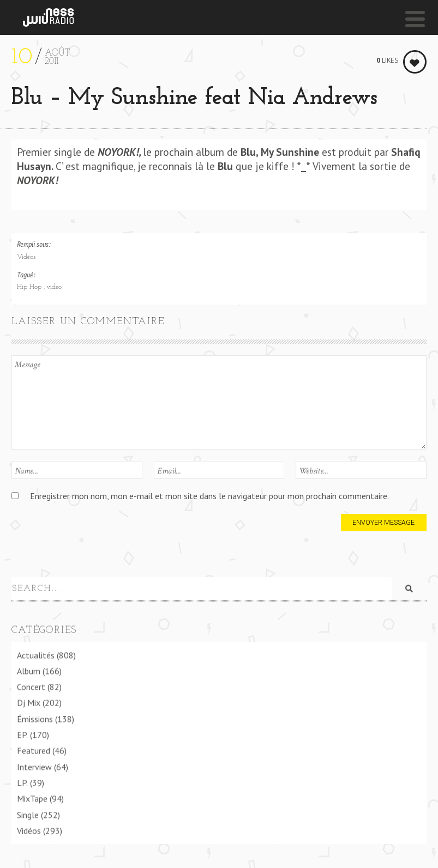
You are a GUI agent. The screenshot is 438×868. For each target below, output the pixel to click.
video (54, 287)
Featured (34, 750)
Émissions (35, 718)
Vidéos (26, 257)
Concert (31, 686)
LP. (22, 781)
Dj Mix (29, 702)
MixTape (32, 798)
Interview (34, 766)
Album (29, 670)
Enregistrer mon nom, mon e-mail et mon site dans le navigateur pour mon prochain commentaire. (209, 496)
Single (28, 814)
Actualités (36, 654)
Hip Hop (30, 287)
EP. (22, 733)
